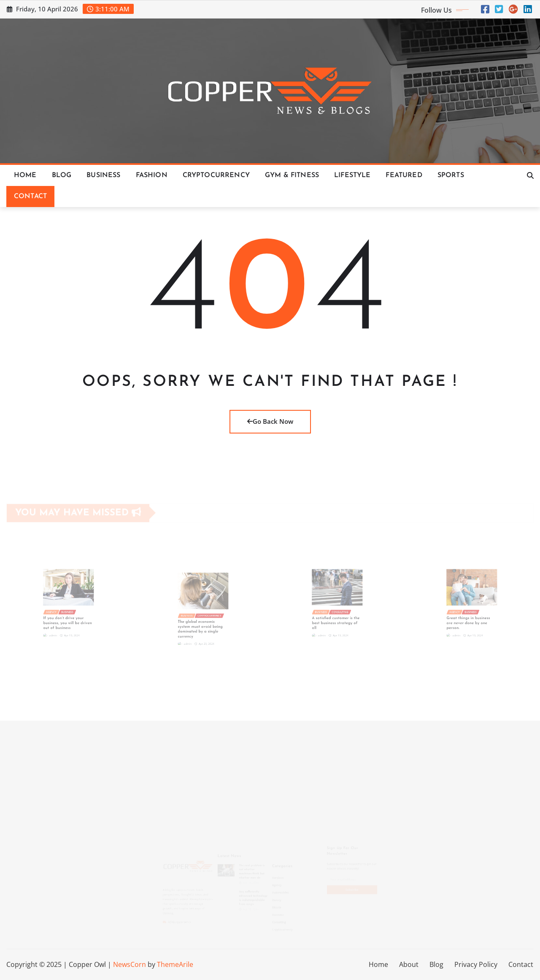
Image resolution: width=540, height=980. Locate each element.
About (409, 964)
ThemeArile (175, 964)
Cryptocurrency (216, 175)
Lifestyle (352, 175)
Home (25, 175)
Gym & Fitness (292, 175)
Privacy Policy (476, 964)
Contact (30, 197)
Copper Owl (87, 964)
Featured (404, 175)
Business (103, 175)
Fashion (152, 175)
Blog (62, 175)
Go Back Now (270, 421)
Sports (451, 175)
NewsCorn (130, 964)
